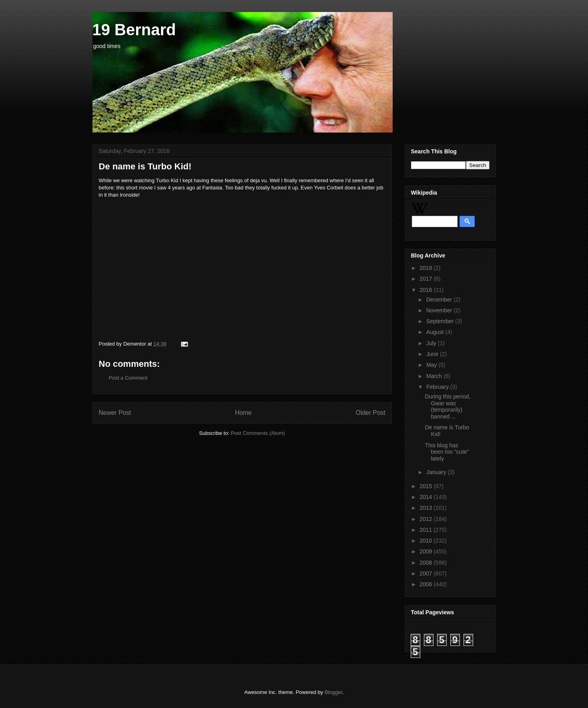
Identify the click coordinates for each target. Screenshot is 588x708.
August (436, 332)
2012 (426, 519)
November (440, 310)
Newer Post (115, 413)
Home (243, 413)
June (433, 354)
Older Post (371, 413)
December (440, 300)
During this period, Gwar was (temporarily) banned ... (448, 406)
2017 (426, 279)
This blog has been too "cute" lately (447, 452)
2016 (426, 290)
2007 (426, 573)
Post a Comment (128, 378)
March (435, 376)
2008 (426, 563)
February (438, 387)
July (432, 343)
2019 (426, 268)
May (432, 365)
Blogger (333, 692)
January (437, 472)
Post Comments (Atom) (258, 433)
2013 (426, 508)
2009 (426, 551)
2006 (426, 584)
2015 (426, 486)
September (441, 321)
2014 (426, 497)
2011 (426, 530)
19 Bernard (134, 30)
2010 (426, 541)
